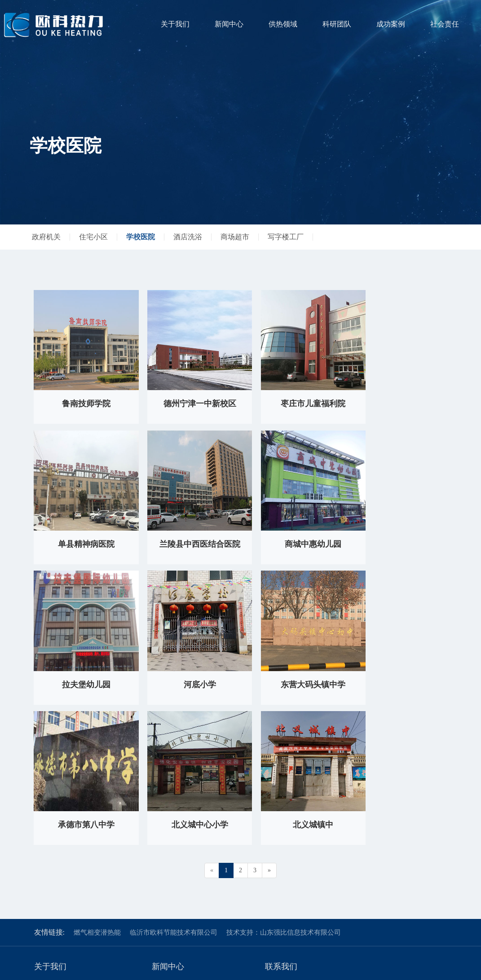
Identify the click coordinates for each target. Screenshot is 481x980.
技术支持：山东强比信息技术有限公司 (284, 769)
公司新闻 (164, 820)
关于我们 (175, 24)
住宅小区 (93, 237)
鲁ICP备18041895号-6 (422, 969)
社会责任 (445, 24)
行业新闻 (164, 833)
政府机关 (46, 237)
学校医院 (141, 237)
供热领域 (283, 24)
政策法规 (164, 845)
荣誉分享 (47, 845)
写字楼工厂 (286, 237)
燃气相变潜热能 (97, 769)
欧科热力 (47, 820)
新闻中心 (229, 24)
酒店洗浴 (188, 237)
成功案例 (391, 24)
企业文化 (47, 858)
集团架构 (47, 833)
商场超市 (235, 237)
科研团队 (337, 24)
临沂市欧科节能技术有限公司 (174, 769)
